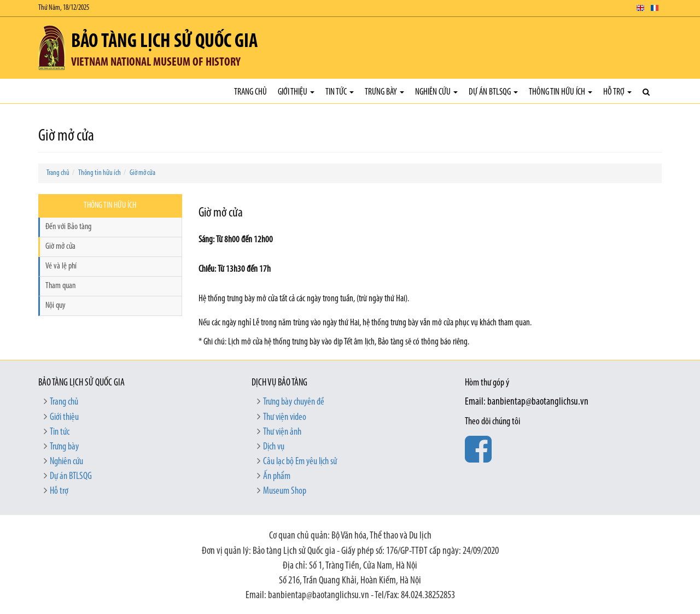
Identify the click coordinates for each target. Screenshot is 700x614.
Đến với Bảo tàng (68, 227)
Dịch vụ (274, 447)
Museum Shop (285, 491)
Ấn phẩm (277, 476)
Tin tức (340, 92)
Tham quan (60, 286)
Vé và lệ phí (61, 266)
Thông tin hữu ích (561, 92)
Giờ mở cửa (142, 173)
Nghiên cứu (436, 92)
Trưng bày (384, 92)
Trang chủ (250, 92)
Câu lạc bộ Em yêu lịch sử (300, 462)
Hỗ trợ (617, 92)
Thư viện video (285, 417)
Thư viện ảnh (282, 432)
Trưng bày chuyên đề (294, 402)
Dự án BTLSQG (493, 92)
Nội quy (56, 306)
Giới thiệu (296, 92)
